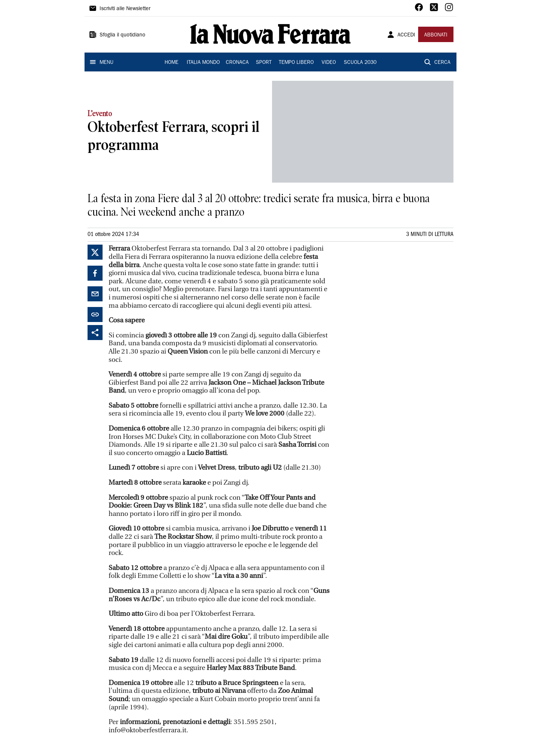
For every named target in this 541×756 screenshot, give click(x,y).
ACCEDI (406, 35)
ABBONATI (436, 35)
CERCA (442, 63)
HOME (172, 63)
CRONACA (237, 63)
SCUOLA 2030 (360, 63)
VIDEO (329, 63)
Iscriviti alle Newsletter (125, 9)
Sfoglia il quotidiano (122, 35)
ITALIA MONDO (203, 63)
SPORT (264, 63)
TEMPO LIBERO (296, 63)
